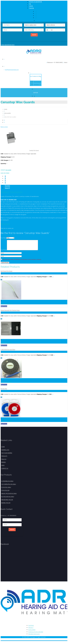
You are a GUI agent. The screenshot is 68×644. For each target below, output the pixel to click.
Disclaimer (32, 632)
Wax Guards (7, 113)
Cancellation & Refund (36, 634)
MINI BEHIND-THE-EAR (7, 502)
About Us (4, 461)
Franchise (32, 8)
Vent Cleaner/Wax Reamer (6, 273)
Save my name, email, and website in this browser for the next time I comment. (22, 261)
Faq (30, 4)
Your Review (4, 252)
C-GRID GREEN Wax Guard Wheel (8, 351)
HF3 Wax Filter (4, 391)
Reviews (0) (7, 188)
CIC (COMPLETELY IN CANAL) (9, 486)
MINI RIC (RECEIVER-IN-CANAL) (9, 495)
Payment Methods (34, 636)
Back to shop (4, 127)
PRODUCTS (4, 458)
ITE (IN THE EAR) (5, 492)
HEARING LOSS (5, 452)
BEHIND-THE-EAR (6, 505)
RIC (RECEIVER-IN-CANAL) (8, 499)
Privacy (31, 630)
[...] (53, 279)
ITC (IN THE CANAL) (6, 489)
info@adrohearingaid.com (12, 70)
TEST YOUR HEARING (7, 455)
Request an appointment (36, 2)
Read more (4, 308)
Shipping (31, 627)
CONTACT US (5, 470)
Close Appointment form (8, 45)
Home (6, 109)
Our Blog (36, 84)
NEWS (3, 467)
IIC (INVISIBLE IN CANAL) (7, 483)
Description (7, 186)
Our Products (38, 82)
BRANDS (4, 464)
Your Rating (4, 238)
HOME (3, 449)
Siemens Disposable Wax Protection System (10, 312)
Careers (31, 6)
